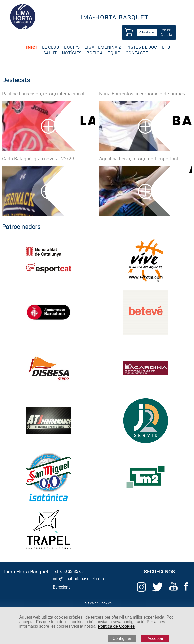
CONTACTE (137, 53)
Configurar (122, 639)
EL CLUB (51, 47)
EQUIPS (72, 47)
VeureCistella (166, 32)
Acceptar (155, 639)
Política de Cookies (116, 626)
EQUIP (114, 53)
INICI (31, 47)
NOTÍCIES (72, 53)
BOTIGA (95, 53)
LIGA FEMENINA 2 (103, 47)
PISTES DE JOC (142, 47)
